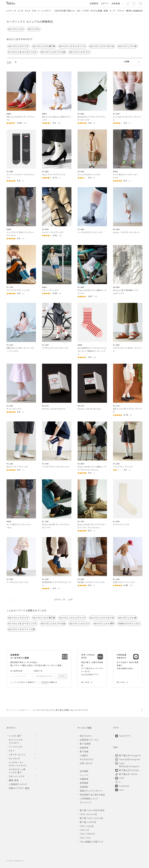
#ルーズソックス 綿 (127, 46)
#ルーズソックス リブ (18, 46)
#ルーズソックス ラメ (80, 52)
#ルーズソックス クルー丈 (102, 46)
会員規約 (45, 683)
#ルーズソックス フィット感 (21, 629)
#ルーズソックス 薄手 (104, 624)
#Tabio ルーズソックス (129, 624)
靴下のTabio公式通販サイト (18, 710)
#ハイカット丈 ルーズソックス (22, 52)
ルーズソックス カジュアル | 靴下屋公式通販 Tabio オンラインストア (61, 710)
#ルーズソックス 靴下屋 (44, 46)
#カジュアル (34, 29)
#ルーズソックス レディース (72, 46)
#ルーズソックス (16, 29)
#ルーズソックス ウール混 (53, 52)
